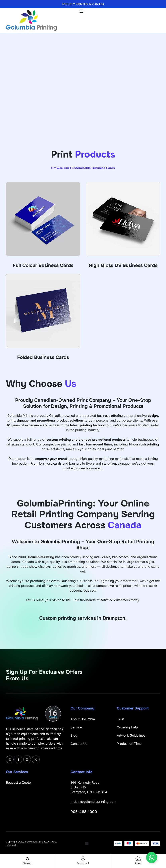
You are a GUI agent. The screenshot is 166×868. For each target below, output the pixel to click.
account (83, 863)
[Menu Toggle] (87, 843)
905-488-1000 (84, 812)
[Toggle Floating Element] (152, 858)
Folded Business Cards (43, 357)
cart (138, 863)
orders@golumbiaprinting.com (93, 802)
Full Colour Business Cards (43, 265)
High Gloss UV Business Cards (123, 265)
